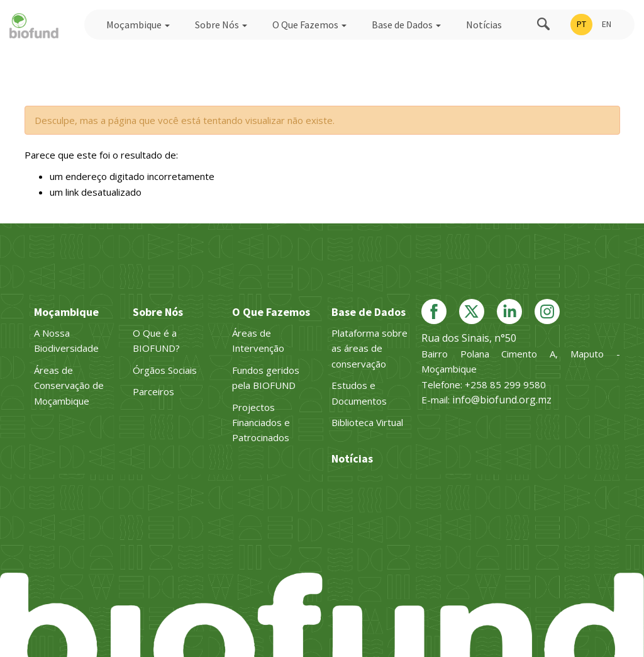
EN (607, 24)
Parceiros (153, 391)
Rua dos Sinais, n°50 (469, 338)
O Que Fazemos (309, 25)
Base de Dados (406, 25)
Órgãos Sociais (165, 370)
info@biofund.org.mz (502, 400)
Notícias (484, 25)
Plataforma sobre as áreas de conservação (369, 348)
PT (581, 24)
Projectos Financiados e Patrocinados (261, 423)
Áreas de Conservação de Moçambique (69, 385)
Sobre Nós (221, 25)
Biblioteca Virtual (367, 422)
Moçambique (138, 25)
